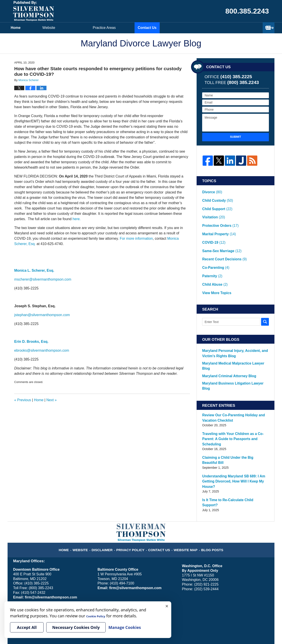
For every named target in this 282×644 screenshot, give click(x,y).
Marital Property (217, 221)
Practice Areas (188, 28)
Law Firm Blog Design (248, 628)
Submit (236, 137)
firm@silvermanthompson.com (49, 532)
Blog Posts (208, 482)
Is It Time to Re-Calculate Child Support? (231, 440)
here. (77, 219)
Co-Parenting (214, 245)
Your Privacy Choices (28, 581)
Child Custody (216, 196)
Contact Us (246, 28)
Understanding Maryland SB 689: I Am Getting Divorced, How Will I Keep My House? (235, 424)
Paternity (211, 251)
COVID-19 (213, 227)
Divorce (211, 190)
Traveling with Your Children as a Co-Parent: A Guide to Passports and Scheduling (235, 392)
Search (265, 291)
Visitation (212, 209)
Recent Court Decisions (221, 239)
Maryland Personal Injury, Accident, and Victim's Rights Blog (235, 322)
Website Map (183, 482)
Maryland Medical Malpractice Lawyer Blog (232, 331)
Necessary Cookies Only (76, 627)
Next (51, 400)
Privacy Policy (134, 482)
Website (80, 28)
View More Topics (215, 263)
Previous (23, 400)
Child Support (215, 202)
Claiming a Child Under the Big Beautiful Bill (233, 408)
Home (31, 28)
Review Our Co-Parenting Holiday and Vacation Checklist (235, 374)
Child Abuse (213, 257)
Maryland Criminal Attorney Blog (224, 338)
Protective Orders (218, 215)
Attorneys (131, 28)
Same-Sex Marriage (220, 233)
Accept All (27, 627)
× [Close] (167, 606)
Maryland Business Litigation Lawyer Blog (231, 345)
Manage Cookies (75, 581)
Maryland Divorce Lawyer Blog (34, 11)
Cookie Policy (53, 581)
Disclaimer (108, 482)
